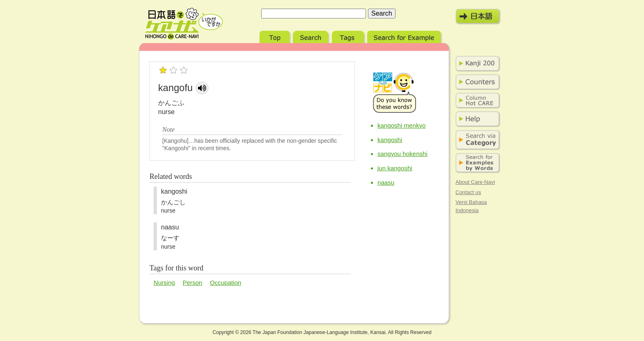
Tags (349, 36)
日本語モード (478, 16)
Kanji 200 (476, 64)
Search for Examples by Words (476, 163)
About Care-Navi (475, 182)
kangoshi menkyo (401, 125)
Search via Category (476, 140)
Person (193, 283)
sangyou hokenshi (402, 154)
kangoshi (390, 140)
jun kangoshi (395, 168)
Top (275, 36)
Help (476, 119)
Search (312, 36)
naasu (386, 182)
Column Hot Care (476, 101)
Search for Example (405, 36)
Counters (476, 82)
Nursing (164, 283)
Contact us (468, 192)
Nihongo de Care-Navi (184, 24)
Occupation (225, 283)
